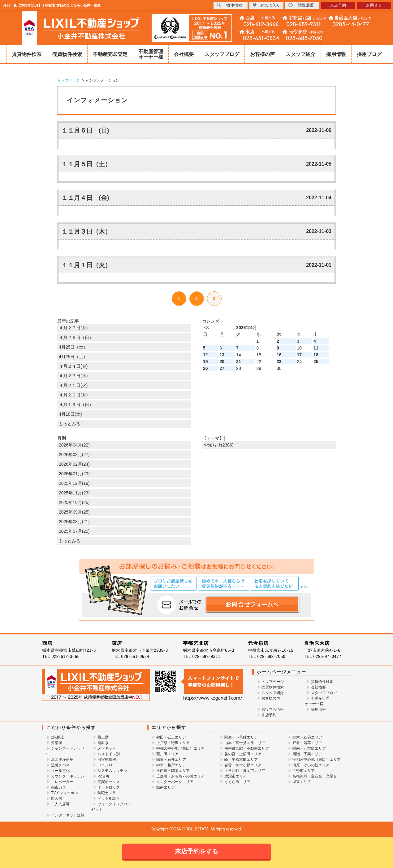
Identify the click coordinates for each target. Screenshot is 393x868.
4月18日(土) (70, 414)
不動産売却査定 (110, 54)
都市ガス (58, 787)
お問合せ (374, 5)
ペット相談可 (109, 798)
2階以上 (58, 737)
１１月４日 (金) (85, 198)
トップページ (273, 682)
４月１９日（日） (76, 404)
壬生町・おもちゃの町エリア (180, 776)
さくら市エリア (237, 782)
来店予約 (269, 715)
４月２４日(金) (73, 366)
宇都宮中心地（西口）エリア (180, 748)
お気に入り (266, 5)
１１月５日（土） (86, 164)
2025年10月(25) (74, 502)
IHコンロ (105, 765)
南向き (103, 743)
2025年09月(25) (74, 512)
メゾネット (107, 748)
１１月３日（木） (86, 231)
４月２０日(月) (73, 395)
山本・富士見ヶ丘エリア (245, 743)
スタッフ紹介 (300, 54)
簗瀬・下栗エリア (307, 754)
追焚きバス (60, 765)
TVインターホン (65, 793)
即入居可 (58, 798)
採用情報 (336, 54)
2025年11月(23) (74, 493)
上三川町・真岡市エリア (245, 771)
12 (205, 355)
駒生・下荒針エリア (241, 737)
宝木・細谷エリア (307, 737)
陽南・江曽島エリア (309, 748)
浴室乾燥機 (107, 760)
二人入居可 (60, 804)
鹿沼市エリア (235, 776)
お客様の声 (262, 54)
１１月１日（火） (86, 265)
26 (205, 368)
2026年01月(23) (74, 474)
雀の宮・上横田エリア (243, 754)
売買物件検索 (67, 54)
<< (207, 328)
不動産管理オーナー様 (151, 54)
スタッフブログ (222, 54)
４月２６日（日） (76, 337)
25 (316, 362)
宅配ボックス (109, 782)
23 (279, 362)
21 (239, 362)
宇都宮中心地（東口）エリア (317, 760)
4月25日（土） (73, 347)
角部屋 (57, 743)
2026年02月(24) (74, 464)
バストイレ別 (109, 754)
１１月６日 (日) (85, 130)
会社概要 (184, 54)
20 (222, 362)
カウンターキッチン (68, 776)
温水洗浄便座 (62, 760)
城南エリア (166, 787)
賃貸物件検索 (27, 54)
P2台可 (104, 776)
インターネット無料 (68, 815)
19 (205, 362)
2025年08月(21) (74, 522)
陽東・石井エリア (171, 760)
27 (222, 368)
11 (316, 348)
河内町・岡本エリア (173, 771)
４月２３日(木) (73, 376)
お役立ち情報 (273, 709)
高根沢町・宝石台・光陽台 (315, 776)
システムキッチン (112, 771)
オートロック (109, 787)
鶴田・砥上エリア (171, 737)
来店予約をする (196, 851)
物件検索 (229, 5)
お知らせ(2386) (218, 445)
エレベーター (62, 782)
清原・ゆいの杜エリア (311, 765)
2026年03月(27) (74, 455)
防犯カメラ (107, 793)
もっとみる (70, 424)
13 (222, 355)
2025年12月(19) (74, 483)
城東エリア (302, 782)
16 (279, 355)
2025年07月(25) (74, 531)
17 (300, 355)
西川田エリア (167, 754)
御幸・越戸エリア (171, 765)
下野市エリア (304, 771)
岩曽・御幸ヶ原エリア (243, 765)
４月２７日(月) (73, 328)
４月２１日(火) (73, 385)
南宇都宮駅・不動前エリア (247, 748)
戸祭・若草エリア (307, 743)
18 (316, 355)
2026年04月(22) (74, 445)
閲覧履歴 (301, 5)
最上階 (103, 737)
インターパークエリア (175, 782)
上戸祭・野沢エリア (173, 743)
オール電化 (60, 771)
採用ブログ (369, 54)
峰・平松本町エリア (241, 760)
